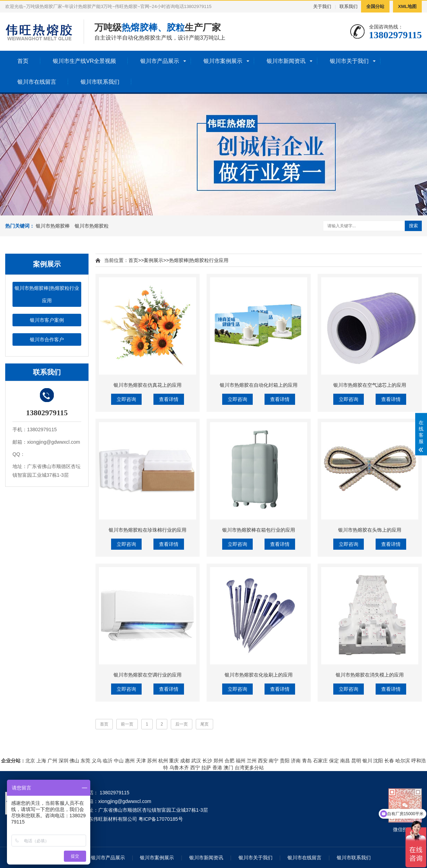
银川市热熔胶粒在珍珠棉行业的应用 (148, 530)
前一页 (127, 724)
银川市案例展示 (223, 61)
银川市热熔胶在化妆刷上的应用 (259, 675)
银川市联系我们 (100, 82)
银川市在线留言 (37, 82)
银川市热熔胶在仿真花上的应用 (148, 385)
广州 (52, 761)
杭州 (163, 761)
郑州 (218, 761)
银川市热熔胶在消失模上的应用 (370, 675)
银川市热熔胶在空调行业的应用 (148, 675)
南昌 (345, 761)
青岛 (307, 761)
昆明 (356, 761)
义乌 (97, 761)
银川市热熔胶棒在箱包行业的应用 (259, 530)
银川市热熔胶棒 (53, 226)
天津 (141, 761)
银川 (367, 761)
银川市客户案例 (47, 320)
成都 (185, 761)
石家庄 (320, 761)
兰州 (252, 761)
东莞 (85, 761)
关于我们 (322, 6)
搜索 (413, 226)
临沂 (108, 761)
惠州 (130, 761)
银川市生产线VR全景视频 (84, 61)
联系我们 (349, 6)
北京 (30, 761)
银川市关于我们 (349, 61)
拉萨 (206, 768)
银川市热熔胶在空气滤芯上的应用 (370, 385)
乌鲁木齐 (179, 768)
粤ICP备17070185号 (161, 819)
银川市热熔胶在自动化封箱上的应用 (259, 385)
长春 (389, 761)
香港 (217, 768)
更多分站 (254, 768)
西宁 (195, 768)
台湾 (240, 768)
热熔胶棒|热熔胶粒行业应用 (199, 260)
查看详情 (169, 399)
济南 (296, 761)
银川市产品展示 (160, 61)
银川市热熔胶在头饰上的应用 (370, 530)
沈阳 (378, 761)
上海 (41, 761)
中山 (119, 761)
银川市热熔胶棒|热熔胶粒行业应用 (47, 294)
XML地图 (407, 6)
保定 (334, 761)
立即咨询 (126, 399)
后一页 (182, 724)
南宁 (274, 761)
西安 (263, 761)
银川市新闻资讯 (286, 61)
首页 (23, 61)
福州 (241, 761)
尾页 (204, 724)
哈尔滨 (403, 761)
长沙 (207, 761)
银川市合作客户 (47, 339)
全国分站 (375, 6)
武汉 (196, 761)
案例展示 (153, 260)
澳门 (228, 768)
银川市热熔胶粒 (92, 226)
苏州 (152, 761)
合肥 (229, 761)
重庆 (174, 761)
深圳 (64, 761)
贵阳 (285, 761)
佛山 (74, 761)
